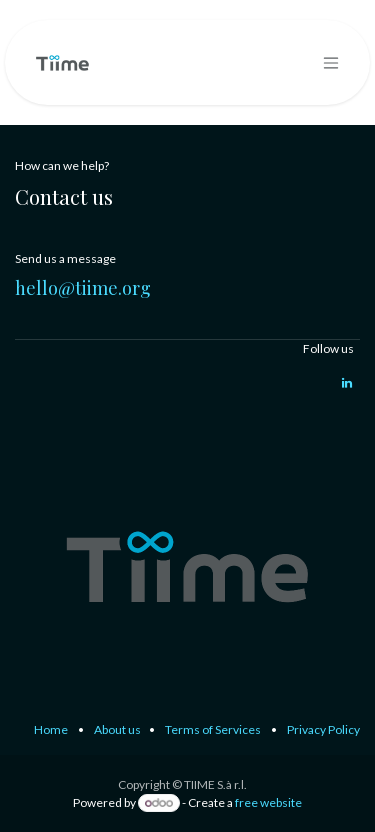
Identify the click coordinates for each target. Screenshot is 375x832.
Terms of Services (213, 729)
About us (117, 729)
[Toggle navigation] (331, 62)
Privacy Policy (323, 729)
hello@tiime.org (83, 288)
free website (268, 802)
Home (51, 729)
